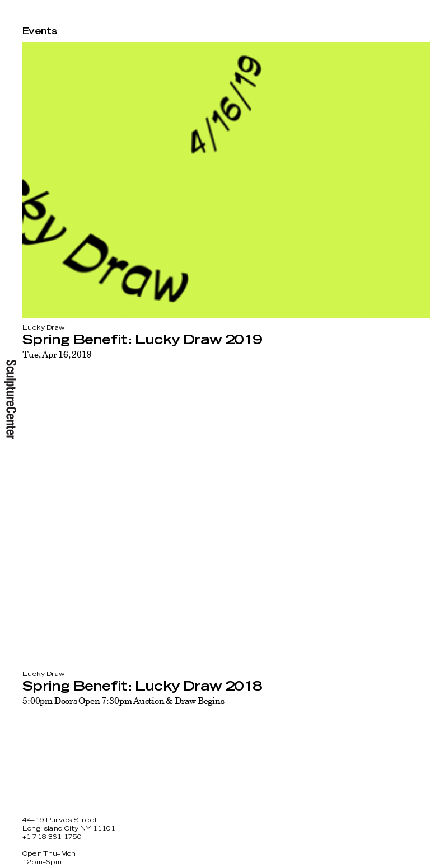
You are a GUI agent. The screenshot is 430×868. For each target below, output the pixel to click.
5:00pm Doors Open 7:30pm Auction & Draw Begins (123, 701)
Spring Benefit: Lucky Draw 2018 (142, 687)
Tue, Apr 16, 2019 (57, 354)
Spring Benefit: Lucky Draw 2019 (142, 340)
